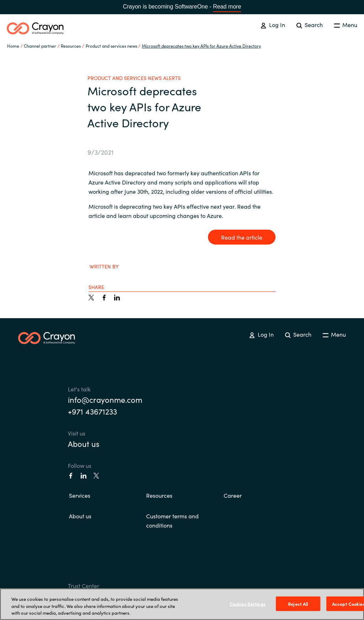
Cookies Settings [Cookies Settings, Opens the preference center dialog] (248, 603)
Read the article (242, 237)
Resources (159, 495)
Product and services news (111, 46)
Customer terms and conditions (172, 520)
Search (310, 25)
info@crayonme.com (105, 399)
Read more (227, 7)
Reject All (298, 603)
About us (84, 443)
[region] (182, 604)
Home (13, 46)
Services (80, 495)
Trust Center (84, 586)
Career (233, 495)
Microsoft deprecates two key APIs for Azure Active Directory (201, 46)
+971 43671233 (92, 411)
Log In (273, 25)
